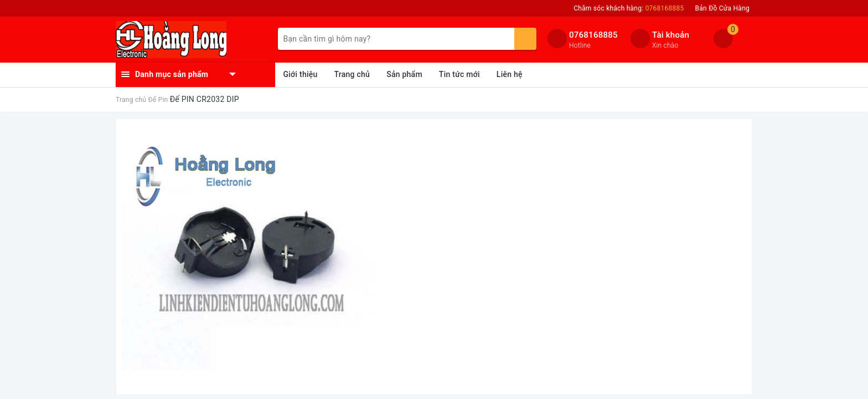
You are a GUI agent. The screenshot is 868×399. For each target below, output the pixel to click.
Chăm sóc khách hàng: (629, 8)
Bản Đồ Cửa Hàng (722, 8)
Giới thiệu (301, 74)
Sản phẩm (404, 74)
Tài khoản (671, 35)
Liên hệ (510, 74)
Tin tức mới (459, 74)
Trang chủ (352, 74)
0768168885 (593, 35)
